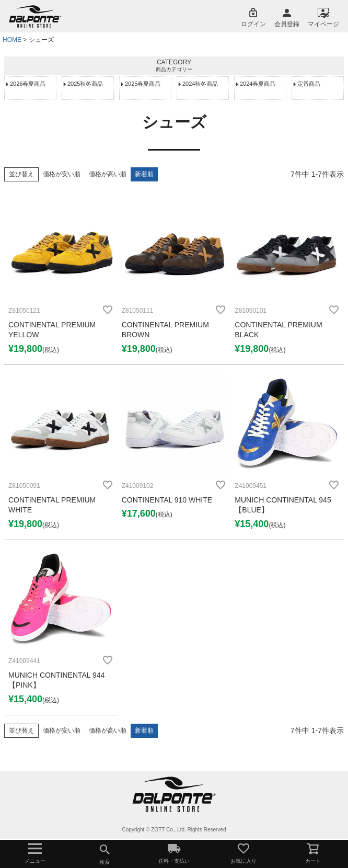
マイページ (323, 24)
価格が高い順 (108, 174)
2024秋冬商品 (200, 84)
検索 (104, 853)
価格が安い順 (62, 174)
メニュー (35, 853)
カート (313, 853)
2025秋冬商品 (85, 84)
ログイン (253, 24)
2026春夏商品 (28, 84)
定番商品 (309, 84)
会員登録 (287, 24)
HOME (12, 40)
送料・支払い (174, 853)
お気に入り (244, 853)
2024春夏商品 (258, 84)
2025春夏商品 (143, 84)
